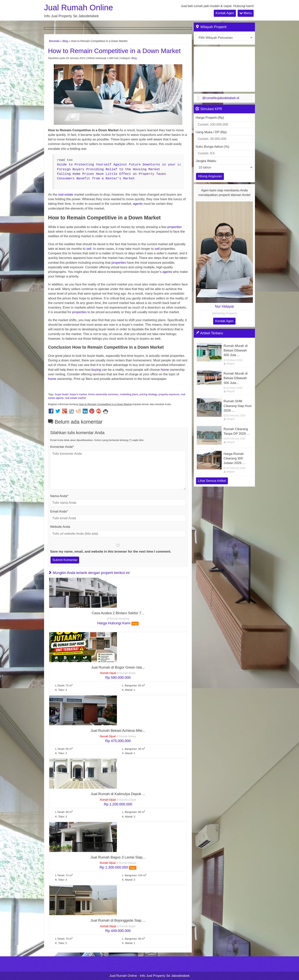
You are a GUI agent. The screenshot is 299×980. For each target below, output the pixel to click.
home (165, 370)
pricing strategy (148, 394)
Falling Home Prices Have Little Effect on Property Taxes (111, 174)
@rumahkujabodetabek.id (221, 98)
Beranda (54, 41)
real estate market (75, 398)
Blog (65, 41)
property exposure (169, 394)
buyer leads (62, 394)
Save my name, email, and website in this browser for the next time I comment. (111, 552)
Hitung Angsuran (210, 176)
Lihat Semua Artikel (212, 481)
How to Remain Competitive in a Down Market (114, 51)
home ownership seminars (103, 394)
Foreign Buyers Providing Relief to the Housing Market (109, 169)
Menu (246, 13)
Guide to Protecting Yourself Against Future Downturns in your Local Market (129, 165)
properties (175, 227)
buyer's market (78, 394)
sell (89, 249)
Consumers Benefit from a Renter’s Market (96, 179)
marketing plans (129, 394)
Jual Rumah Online (78, 8)
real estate (66, 195)
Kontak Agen (225, 13)
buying (96, 370)
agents (138, 204)
